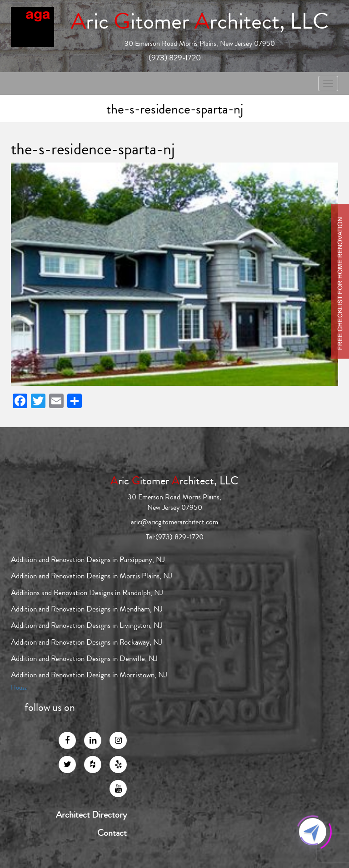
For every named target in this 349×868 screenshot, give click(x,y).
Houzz (19, 688)
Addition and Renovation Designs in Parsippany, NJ (88, 560)
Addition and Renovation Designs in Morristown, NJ (89, 675)
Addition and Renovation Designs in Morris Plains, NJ (92, 576)
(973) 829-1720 (175, 58)
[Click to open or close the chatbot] (313, 832)
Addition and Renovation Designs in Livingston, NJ (87, 625)
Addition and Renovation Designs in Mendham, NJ (87, 609)
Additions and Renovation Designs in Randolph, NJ (87, 593)
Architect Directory (91, 815)
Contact (112, 833)
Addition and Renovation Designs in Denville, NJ (84, 658)
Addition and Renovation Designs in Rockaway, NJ (87, 642)
